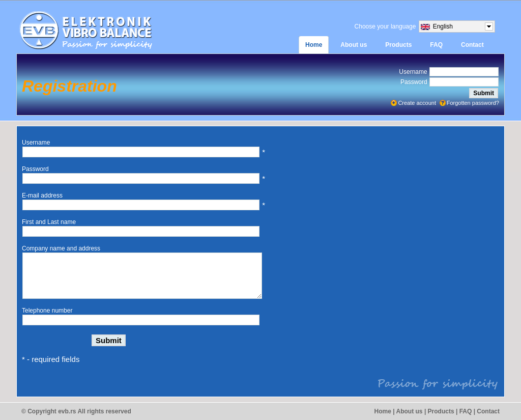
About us (410, 411)
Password (414, 82)
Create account (417, 103)
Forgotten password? (473, 103)
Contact (488, 411)
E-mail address (42, 195)
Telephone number (47, 311)
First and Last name (49, 222)
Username (413, 72)
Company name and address (61, 248)
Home (383, 411)
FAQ (466, 411)
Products (441, 411)
